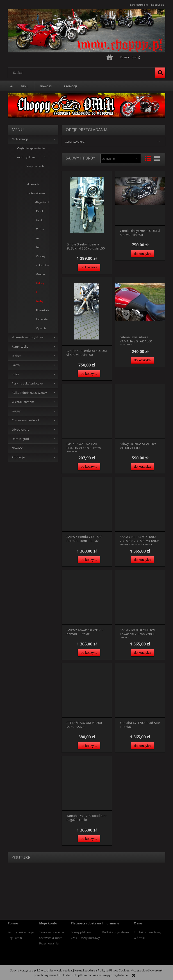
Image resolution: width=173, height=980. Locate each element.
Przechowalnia (49, 943)
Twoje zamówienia (51, 932)
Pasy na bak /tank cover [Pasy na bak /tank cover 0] (28, 383)
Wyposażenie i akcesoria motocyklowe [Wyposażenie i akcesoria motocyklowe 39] (33, 180)
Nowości (17, 448)
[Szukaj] (160, 73)
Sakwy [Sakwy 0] (16, 365)
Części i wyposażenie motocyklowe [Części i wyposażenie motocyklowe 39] (31, 153)
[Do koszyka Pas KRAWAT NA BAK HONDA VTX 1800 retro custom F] (89, 467)
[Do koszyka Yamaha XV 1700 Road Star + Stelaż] (142, 746)
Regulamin (15, 938)
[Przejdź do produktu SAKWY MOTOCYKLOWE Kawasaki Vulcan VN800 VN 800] (140, 597)
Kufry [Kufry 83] (15, 374)
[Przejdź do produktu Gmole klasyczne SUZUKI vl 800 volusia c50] (140, 198)
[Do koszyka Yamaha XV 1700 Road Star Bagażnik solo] (89, 839)
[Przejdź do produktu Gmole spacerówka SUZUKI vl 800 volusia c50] (87, 311)
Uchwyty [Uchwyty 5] (38, 319)
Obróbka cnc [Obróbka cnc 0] (20, 430)
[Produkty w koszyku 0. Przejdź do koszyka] (124, 57)
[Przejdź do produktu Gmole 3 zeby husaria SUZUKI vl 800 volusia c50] (87, 205)
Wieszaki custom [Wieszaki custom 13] (23, 402)
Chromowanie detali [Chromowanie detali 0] (25, 420)
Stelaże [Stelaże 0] (16, 356)
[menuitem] (25, 86)
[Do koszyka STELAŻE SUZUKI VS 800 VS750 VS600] (89, 746)
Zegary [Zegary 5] (16, 411)
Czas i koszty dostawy (85, 938)
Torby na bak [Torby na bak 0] (38, 238)
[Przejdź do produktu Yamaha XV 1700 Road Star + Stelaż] (140, 690)
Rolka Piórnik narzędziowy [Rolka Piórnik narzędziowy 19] (29, 393)
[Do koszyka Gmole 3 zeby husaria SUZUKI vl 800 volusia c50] (89, 267)
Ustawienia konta (51, 938)
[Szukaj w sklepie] (82, 73)
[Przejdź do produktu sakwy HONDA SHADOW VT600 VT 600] (140, 411)
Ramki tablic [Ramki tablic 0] (38, 216)
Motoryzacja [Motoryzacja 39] (20, 139)
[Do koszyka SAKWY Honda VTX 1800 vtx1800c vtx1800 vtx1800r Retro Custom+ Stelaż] (142, 560)
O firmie (139, 938)
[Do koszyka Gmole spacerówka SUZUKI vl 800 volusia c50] (89, 374)
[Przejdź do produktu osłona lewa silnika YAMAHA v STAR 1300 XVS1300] (140, 305)
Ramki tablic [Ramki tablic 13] (20, 347)
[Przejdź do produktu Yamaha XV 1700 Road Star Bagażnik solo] (87, 783)
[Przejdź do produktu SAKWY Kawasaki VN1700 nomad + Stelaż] (87, 597)
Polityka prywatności (116, 932)
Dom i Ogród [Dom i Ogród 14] (20, 439)
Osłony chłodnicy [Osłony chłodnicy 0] (38, 261)
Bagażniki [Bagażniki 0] (38, 202)
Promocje (18, 457)
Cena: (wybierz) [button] (75, 142)
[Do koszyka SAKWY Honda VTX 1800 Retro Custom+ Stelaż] (89, 560)
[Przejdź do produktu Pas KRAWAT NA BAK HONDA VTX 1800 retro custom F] (87, 411)
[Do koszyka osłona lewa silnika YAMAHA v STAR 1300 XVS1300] (142, 360)
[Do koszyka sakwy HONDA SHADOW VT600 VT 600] (142, 467)
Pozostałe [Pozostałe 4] (38, 310)
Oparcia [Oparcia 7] (38, 328)
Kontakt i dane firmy (148, 932)
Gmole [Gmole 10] (38, 274)
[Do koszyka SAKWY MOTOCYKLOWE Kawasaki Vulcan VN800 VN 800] (142, 653)
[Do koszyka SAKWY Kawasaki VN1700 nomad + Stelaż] (89, 653)
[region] (86, 106)
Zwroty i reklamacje (21, 932)
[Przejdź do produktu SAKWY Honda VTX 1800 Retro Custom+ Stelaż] (87, 504)
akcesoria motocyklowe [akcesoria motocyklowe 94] (27, 337)
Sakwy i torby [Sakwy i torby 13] (38, 292)
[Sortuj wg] (120, 159)
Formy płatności (82, 932)
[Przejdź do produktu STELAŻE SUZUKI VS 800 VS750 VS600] (87, 690)
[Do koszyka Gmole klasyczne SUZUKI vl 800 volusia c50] (142, 254)
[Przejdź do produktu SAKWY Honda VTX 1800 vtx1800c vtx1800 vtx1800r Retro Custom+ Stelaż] (140, 504)
